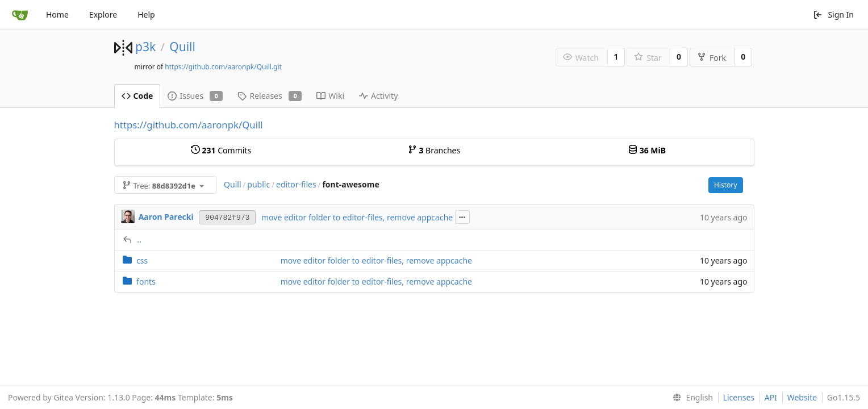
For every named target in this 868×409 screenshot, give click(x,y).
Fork (711, 58)
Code (137, 96)
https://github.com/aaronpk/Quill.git (223, 67)
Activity (378, 96)
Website (802, 397)
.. (140, 239)
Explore (103, 14)
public (258, 184)
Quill (182, 47)
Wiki (330, 96)
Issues (195, 96)
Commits (221, 150)
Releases (270, 96)
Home (57, 14)
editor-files (296, 184)
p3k (145, 47)
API (771, 397)
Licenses (739, 397)
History (725, 185)
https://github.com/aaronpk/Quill (189, 125)
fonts (146, 281)
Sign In (833, 14)
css (142, 260)
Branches (434, 150)
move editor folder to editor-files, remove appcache (357, 217)
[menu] (690, 398)
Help (146, 14)
